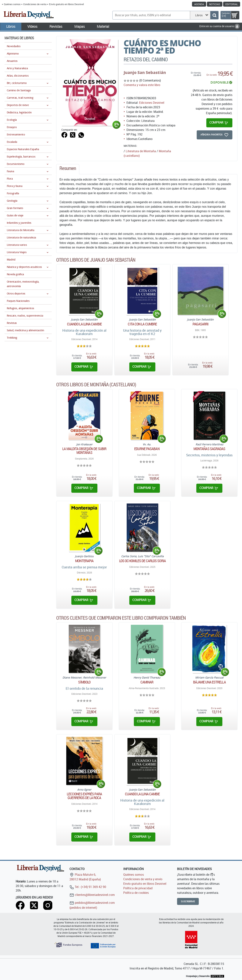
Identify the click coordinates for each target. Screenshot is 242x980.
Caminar (147, 682)
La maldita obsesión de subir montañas (84, 451)
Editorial (232, 4)
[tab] (68, 169)
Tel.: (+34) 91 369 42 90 (88, 887)
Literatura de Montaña (141, 151)
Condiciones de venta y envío (143, 879)
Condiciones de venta (35, 4)
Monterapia (84, 561)
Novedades (14, 46)
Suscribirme (188, 901)
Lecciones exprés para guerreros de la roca (84, 796)
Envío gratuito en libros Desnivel (66, 4)
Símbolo (84, 682)
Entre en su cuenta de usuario (219, 26)
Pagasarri (201, 324)
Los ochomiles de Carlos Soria (142, 561)
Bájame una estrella (209, 682)
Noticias (215, 4)
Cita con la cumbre (142, 324)
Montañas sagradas (209, 449)
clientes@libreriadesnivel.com (92, 895)
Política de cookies (136, 893)
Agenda (199, 4)
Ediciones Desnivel (152, 103)
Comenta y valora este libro (142, 85)
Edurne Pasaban (147, 449)
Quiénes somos (12, 4)
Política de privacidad (138, 888)
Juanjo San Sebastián (145, 72)
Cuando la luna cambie (84, 324)
